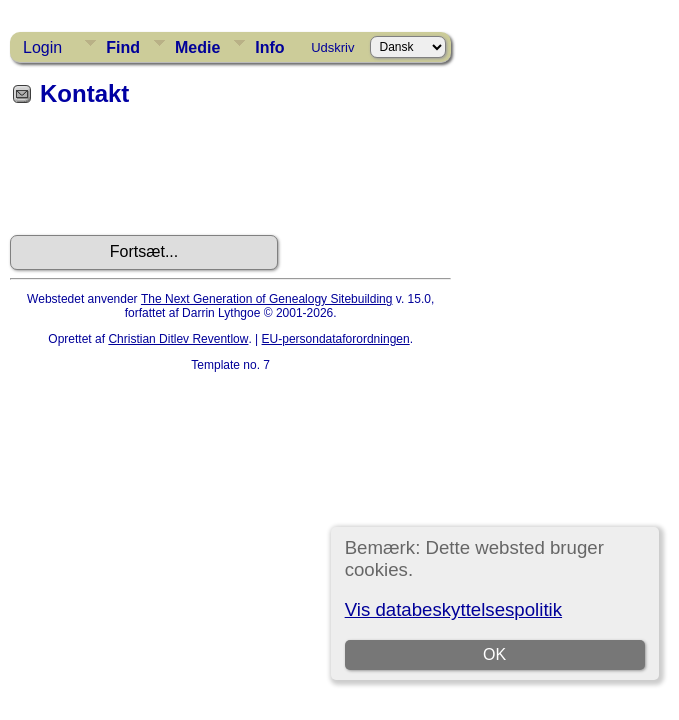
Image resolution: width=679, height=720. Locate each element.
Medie (197, 47)
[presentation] (162, 178)
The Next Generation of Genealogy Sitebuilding (267, 299)
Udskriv (332, 47)
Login (42, 47)
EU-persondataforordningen (336, 339)
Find (123, 47)
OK (494, 654)
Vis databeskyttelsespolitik (453, 609)
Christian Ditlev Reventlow (178, 339)
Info (269, 47)
